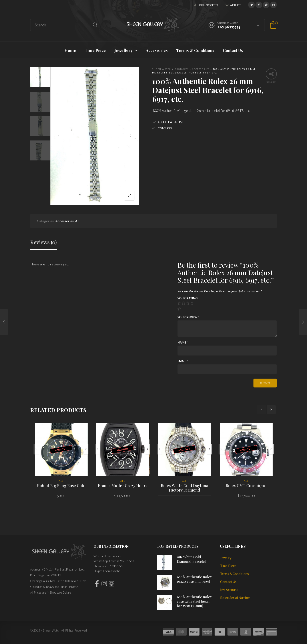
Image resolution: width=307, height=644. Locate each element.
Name (183, 342)
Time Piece (228, 566)
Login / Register (208, 5)
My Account (229, 590)
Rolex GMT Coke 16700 (246, 486)
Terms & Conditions (234, 574)
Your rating (187, 298)
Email (183, 361)
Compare (165, 128)
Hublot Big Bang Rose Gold (61, 486)
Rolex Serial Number (235, 598)
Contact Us (228, 582)
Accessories (65, 221)
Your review (188, 317)
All (77, 221)
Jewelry (226, 558)
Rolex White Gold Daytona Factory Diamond (184, 488)
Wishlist (235, 5)
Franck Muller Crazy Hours (123, 486)
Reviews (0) (43, 242)
